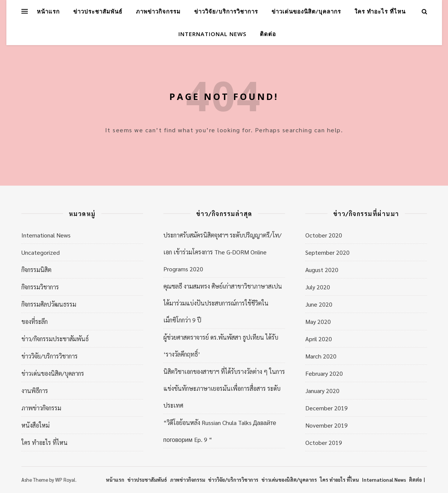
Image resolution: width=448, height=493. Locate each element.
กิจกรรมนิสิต (36, 270)
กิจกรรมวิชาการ (40, 287)
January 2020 (322, 391)
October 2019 (324, 442)
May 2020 (318, 321)
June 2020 (319, 304)
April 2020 (319, 339)
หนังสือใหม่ (35, 425)
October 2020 (324, 235)
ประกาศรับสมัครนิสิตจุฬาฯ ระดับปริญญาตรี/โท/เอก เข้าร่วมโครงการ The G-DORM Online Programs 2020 (222, 252)
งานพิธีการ (35, 391)
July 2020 (318, 287)
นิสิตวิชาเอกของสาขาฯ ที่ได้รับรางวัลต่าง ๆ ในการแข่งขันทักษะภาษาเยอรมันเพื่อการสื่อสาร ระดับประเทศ (224, 388)
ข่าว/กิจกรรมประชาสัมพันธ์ (55, 339)
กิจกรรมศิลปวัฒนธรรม (49, 304)
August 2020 (322, 270)
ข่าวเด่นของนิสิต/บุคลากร (306, 11)
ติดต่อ (268, 34)
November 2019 (327, 425)
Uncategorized (41, 252)
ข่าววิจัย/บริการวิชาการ (226, 11)
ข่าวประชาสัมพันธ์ (98, 11)
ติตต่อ (415, 480)
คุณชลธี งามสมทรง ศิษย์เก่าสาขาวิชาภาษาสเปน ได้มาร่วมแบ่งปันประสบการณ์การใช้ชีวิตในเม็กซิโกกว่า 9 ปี (223, 303)
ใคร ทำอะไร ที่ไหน (380, 11)
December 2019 (327, 408)
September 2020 (327, 252)
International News (212, 34)
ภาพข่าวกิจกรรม (158, 11)
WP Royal (65, 480)
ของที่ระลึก (35, 321)
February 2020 (324, 373)
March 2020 (321, 356)
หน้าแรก (48, 11)
